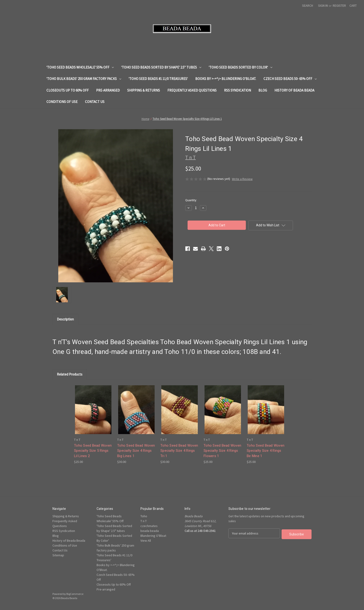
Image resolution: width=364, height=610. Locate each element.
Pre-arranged (108, 90)
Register (339, 6)
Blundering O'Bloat (153, 536)
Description (65, 319)
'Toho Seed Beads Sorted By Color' (240, 67)
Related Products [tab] (70, 374)
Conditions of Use (62, 102)
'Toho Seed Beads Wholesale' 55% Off (80, 67)
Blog (263, 90)
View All (146, 541)
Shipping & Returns (144, 90)
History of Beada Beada (294, 90)
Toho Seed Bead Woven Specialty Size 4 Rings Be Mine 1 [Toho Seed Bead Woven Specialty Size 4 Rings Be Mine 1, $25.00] (266, 451)
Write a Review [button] (242, 179)
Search (307, 6)
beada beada (150, 531)
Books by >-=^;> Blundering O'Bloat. (226, 79)
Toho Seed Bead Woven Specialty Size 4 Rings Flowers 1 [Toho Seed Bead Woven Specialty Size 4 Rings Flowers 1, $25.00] (222, 451)
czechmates (149, 526)
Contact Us (95, 102)
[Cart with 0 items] (353, 6)
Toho (144, 516)
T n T (144, 521)
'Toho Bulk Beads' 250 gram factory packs (84, 79)
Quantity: (191, 200)
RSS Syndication (237, 90)
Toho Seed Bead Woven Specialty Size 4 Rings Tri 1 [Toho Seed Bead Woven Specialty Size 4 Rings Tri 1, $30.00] (179, 451)
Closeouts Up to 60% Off (68, 90)
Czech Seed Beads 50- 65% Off (290, 79)
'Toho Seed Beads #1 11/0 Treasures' (158, 79)
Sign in (323, 6)
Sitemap (58, 555)
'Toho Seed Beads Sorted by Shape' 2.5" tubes (161, 67)
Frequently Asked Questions (192, 90)
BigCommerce (75, 594)
